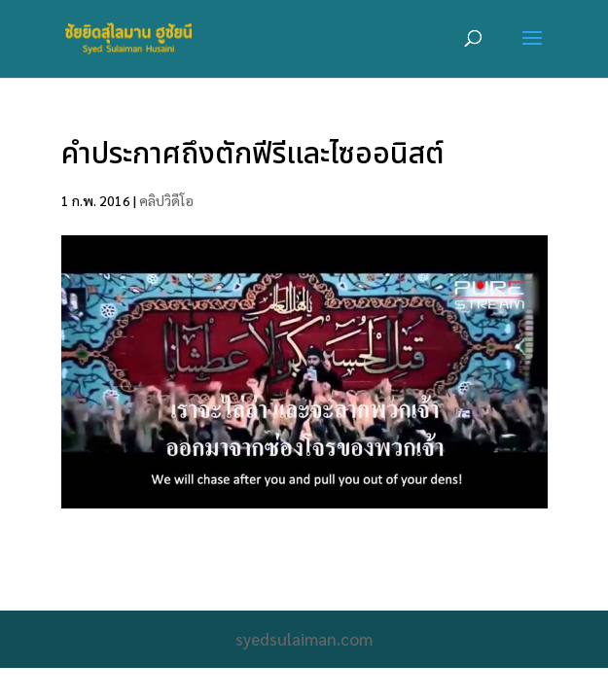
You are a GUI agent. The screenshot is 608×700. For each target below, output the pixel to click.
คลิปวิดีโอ (166, 200)
